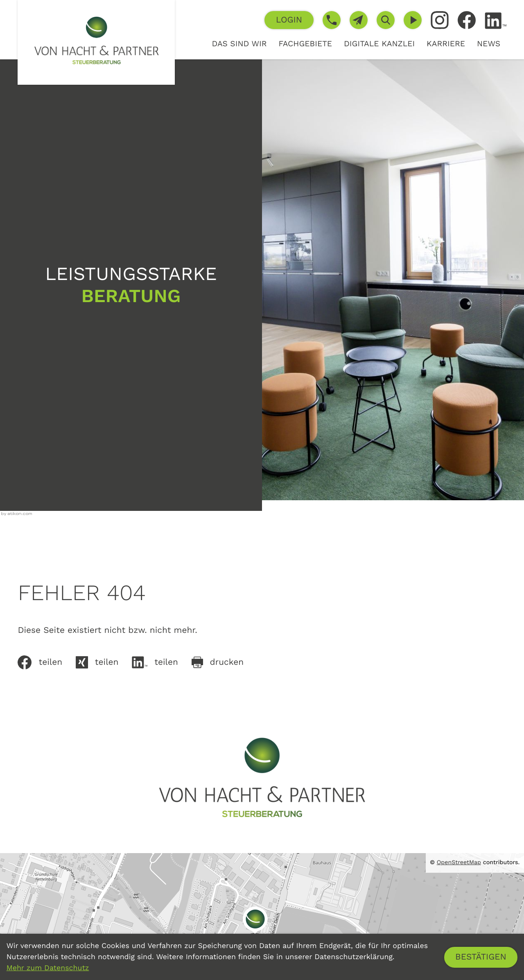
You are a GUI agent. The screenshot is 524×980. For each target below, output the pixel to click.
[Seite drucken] (224, 662)
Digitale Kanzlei (379, 44)
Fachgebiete (305, 44)
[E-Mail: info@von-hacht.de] (359, 20)
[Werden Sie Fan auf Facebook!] (467, 20)
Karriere (446, 44)
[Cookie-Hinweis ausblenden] (481, 957)
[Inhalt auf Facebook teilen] (46, 662)
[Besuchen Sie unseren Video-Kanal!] (413, 20)
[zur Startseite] (96, 42)
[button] (289, 20)
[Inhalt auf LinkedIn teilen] (161, 662)
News (489, 44)
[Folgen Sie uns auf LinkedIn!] (496, 21)
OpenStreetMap (459, 863)
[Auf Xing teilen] (104, 662)
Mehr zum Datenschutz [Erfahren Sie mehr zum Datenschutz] (48, 968)
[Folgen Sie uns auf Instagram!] (440, 20)
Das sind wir (239, 44)
